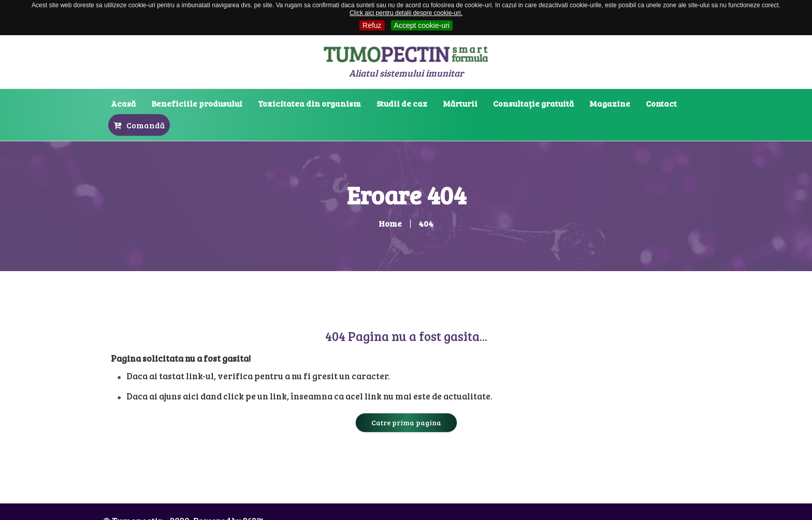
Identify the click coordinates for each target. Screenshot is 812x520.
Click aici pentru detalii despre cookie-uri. (406, 13)
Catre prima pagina (406, 422)
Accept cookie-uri (422, 25)
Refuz (372, 25)
